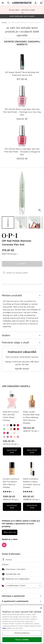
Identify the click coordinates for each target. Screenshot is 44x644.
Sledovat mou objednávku (16, 579)
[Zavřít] (41, 608)
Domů (4, 23)
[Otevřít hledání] (8, 3)
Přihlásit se (10, 532)
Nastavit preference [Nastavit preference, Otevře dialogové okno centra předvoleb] (22, 633)
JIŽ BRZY (22, 264)
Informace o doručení (14, 569)
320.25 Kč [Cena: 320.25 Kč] (9, 441)
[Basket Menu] (41, 3)
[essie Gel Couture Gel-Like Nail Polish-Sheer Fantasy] (4, 425)
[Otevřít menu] (3, 3)
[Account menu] (36, 3)
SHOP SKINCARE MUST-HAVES (22, 16)
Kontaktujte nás (11, 574)
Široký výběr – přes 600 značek (22, 10)
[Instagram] (4, 547)
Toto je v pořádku (22, 640)
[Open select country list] (24, 586)
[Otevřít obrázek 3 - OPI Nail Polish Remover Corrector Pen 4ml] (34, 222)
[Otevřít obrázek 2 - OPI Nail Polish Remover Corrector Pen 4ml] (21, 222)
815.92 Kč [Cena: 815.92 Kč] (28, 496)
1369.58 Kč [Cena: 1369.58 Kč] (9, 496)
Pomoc (7, 560)
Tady (4, 628)
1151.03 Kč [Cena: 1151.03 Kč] (29, 428)
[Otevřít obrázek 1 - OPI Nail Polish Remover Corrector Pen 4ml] (8, 222)
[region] (22, 624)
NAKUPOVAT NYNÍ (14, 452)
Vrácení (5, 564)
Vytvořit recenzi (22, 369)
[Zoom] (40, 210)
